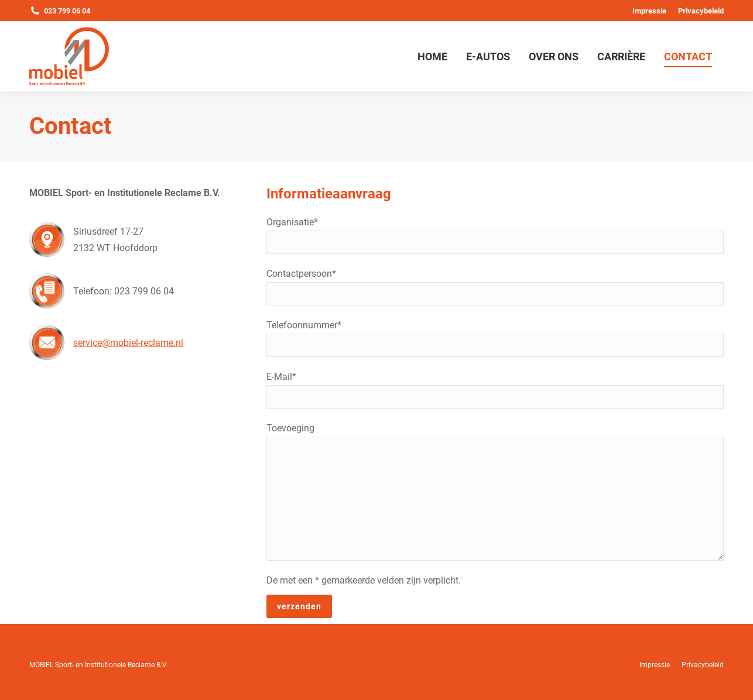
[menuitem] (649, 11)
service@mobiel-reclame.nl (128, 343)
